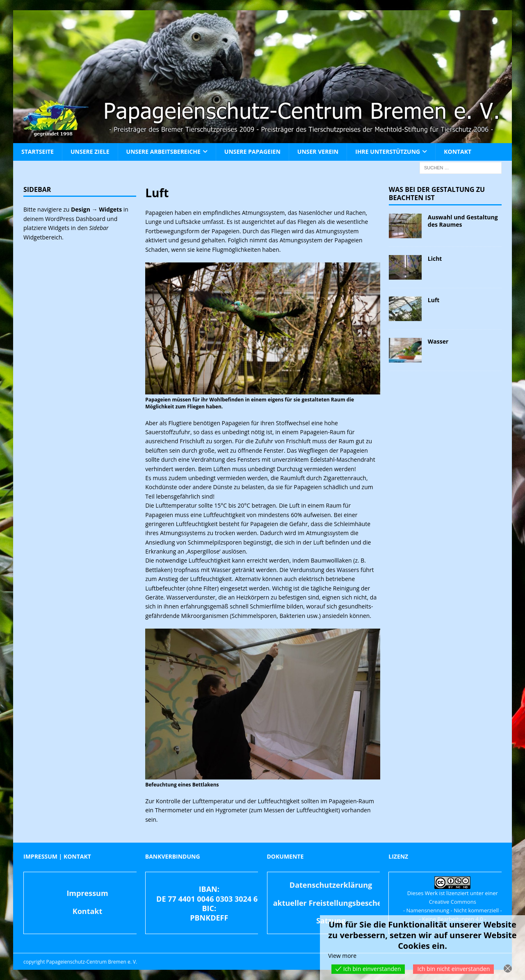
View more (342, 956)
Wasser (438, 341)
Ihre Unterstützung (388, 152)
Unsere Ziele (90, 152)
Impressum (87, 893)
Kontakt (458, 152)
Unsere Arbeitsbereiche (163, 152)
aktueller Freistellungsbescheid (331, 903)
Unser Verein (318, 152)
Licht (435, 259)
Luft (434, 300)
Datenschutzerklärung (331, 885)
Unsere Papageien (252, 152)
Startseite (38, 152)
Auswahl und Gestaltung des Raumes (463, 221)
